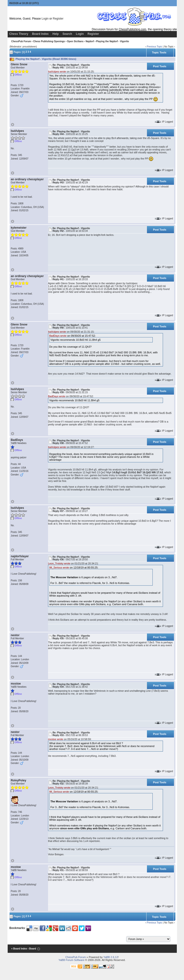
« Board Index (19, 949)
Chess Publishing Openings (49, 41)
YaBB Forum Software (72, 960)
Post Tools (160, 66)
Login (45, 19)
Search (67, 34)
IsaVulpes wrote (57, 72)
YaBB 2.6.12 (111, 957)
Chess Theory (19, 34)
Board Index (40, 34)
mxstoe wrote (56, 739)
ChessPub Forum (21, 41)
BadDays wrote (58, 336)
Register (58, 19)
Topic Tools (159, 52)
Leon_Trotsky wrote (59, 563)
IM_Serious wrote (59, 567)
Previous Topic (154, 47)
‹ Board (32, 949)
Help (56, 34)
